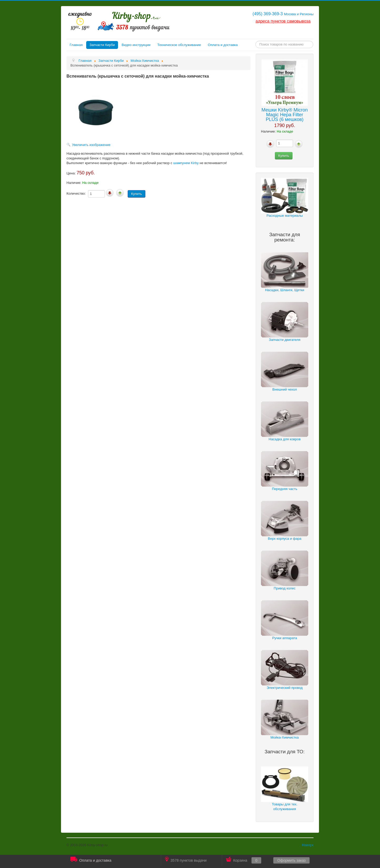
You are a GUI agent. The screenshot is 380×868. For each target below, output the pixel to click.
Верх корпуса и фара (284, 539)
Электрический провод (284, 688)
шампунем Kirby (186, 163)
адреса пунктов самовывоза (283, 21)
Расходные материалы (285, 216)
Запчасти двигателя (285, 340)
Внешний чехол (284, 389)
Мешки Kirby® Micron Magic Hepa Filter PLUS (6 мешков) (285, 115)
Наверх (308, 845)
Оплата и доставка (223, 45)
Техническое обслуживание (179, 45)
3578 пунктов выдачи (186, 860)
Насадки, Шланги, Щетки (284, 290)
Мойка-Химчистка (285, 737)
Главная (76, 45)
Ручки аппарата (285, 638)
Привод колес (285, 588)
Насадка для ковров (285, 439)
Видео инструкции (136, 45)
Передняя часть (285, 489)
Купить (284, 156)
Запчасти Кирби (102, 45)
